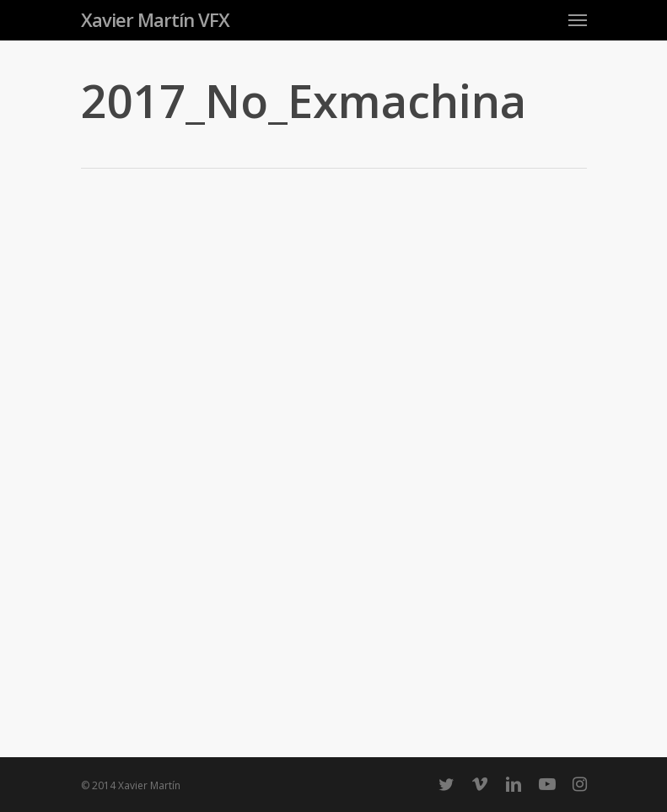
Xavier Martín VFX (155, 19)
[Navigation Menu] (578, 19)
